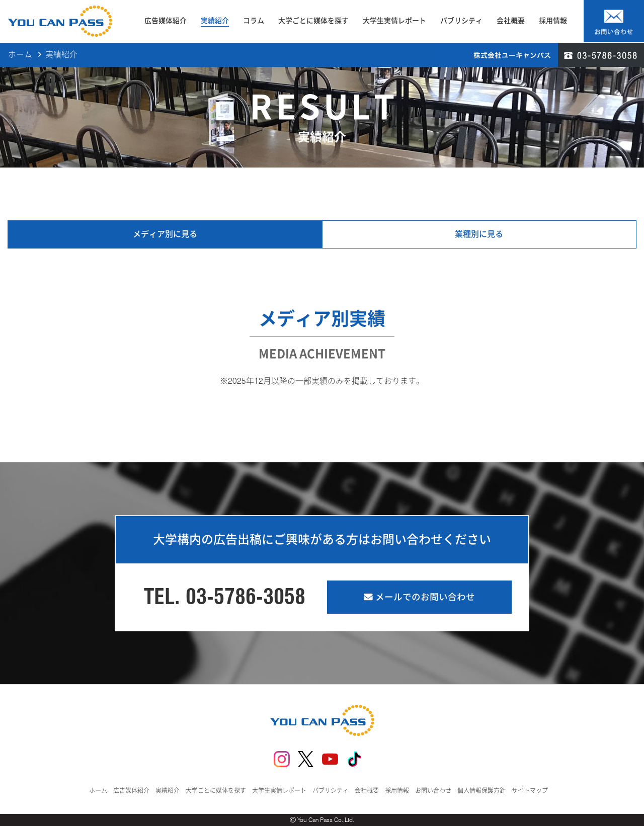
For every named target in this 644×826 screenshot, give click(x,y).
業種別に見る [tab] (479, 234)
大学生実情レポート (394, 21)
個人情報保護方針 (481, 790)
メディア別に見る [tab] (165, 234)
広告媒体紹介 (166, 21)
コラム (254, 21)
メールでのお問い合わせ (419, 597)
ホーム (20, 55)
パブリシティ (461, 21)
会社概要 (511, 21)
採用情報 (553, 21)
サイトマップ (530, 790)
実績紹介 (215, 21)
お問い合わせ (433, 790)
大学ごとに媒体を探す (313, 21)
